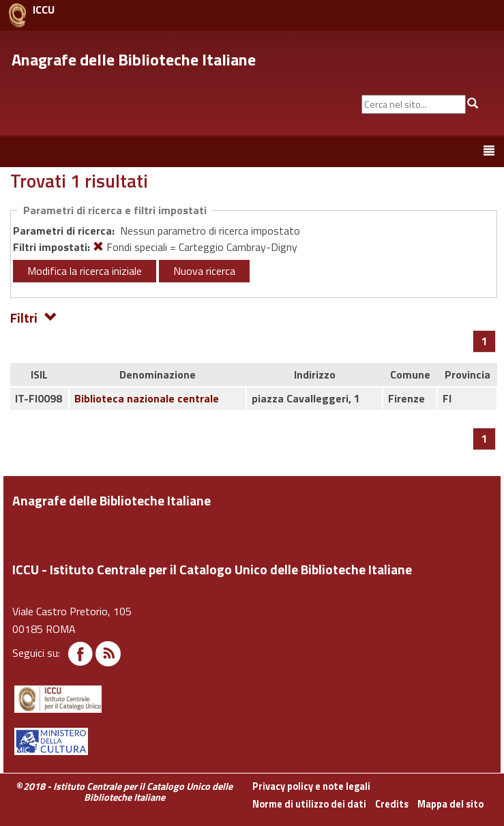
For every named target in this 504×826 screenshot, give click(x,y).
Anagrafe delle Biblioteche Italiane (134, 59)
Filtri (34, 317)
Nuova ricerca (204, 271)
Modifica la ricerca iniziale (85, 271)
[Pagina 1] (485, 341)
